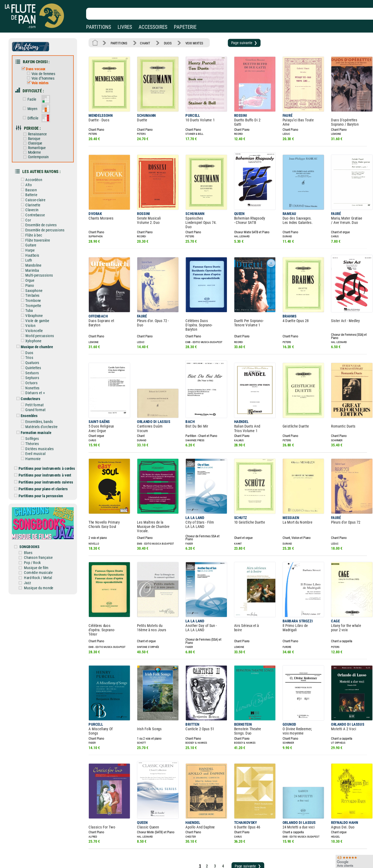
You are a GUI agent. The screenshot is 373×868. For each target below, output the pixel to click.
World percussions (40, 319)
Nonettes (33, 369)
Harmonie (34, 436)
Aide (165, 856)
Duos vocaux (36, 67)
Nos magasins (42, 857)
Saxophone (35, 277)
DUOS (164, 43)
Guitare (32, 234)
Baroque (34, 133)
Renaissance (37, 128)
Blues (32, 524)
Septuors (33, 359)
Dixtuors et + (36, 373)
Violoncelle (35, 315)
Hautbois (33, 243)
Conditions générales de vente (129, 864)
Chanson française (42, 529)
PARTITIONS (99, 27)
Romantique (37, 142)
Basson (32, 181)
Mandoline (34, 253)
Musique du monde (42, 558)
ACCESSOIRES (153, 27)
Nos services (40, 864)
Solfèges (33, 417)
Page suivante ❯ (236, 42)
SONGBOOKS (33, 519)
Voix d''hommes (43, 76)
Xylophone (34, 324)
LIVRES (125, 27)
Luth (30, 248)
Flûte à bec (34, 224)
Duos (30, 335)
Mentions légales (114, 857)
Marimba (33, 257)
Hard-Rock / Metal (41, 548)
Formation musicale (36, 411)
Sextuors (33, 354)
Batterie (32, 186)
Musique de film (40, 539)
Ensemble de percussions (45, 219)
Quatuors (33, 345)
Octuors (32, 364)
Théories (33, 421)
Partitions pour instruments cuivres (47, 458)
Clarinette (34, 196)
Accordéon (34, 172)
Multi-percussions (40, 262)
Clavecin (33, 200)
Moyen (33, 105)
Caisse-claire (36, 191)
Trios (30, 340)
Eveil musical (36, 431)
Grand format (36, 389)
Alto (30, 177)
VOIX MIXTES (189, 43)
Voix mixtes (40, 80)
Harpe (31, 238)
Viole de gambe (38, 305)
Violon (31, 310)
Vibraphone (35, 300)
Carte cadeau (172, 864)
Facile (32, 96)
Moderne (35, 146)
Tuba (30, 295)
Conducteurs (31, 379)
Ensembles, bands (40, 401)
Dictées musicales (40, 426)
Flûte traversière (38, 229)
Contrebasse (36, 205)
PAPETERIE (185, 27)
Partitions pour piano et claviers (44, 464)
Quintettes (34, 350)
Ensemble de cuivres (41, 215)
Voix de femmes (43, 71)
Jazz (31, 553)
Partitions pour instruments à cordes (48, 445)
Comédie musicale (42, 544)
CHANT (143, 43)
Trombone (34, 286)
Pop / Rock (36, 534)
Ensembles (30, 395)
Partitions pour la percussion (42, 471)
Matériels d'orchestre (42, 405)
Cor (29, 210)
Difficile (34, 113)
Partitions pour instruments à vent (46, 451)
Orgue (31, 267)
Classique (35, 137)
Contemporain (38, 150)
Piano (31, 272)
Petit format (35, 385)
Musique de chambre (37, 330)
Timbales (33, 281)
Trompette (34, 291)
